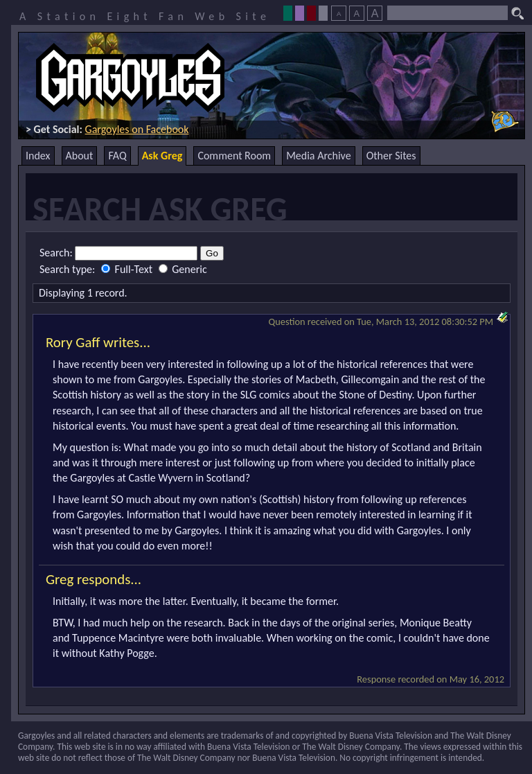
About (80, 156)
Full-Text (128, 269)
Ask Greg (162, 156)
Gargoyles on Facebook (137, 129)
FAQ (117, 156)
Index (38, 156)
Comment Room (234, 156)
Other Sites (391, 156)
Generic (183, 269)
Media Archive (318, 156)
